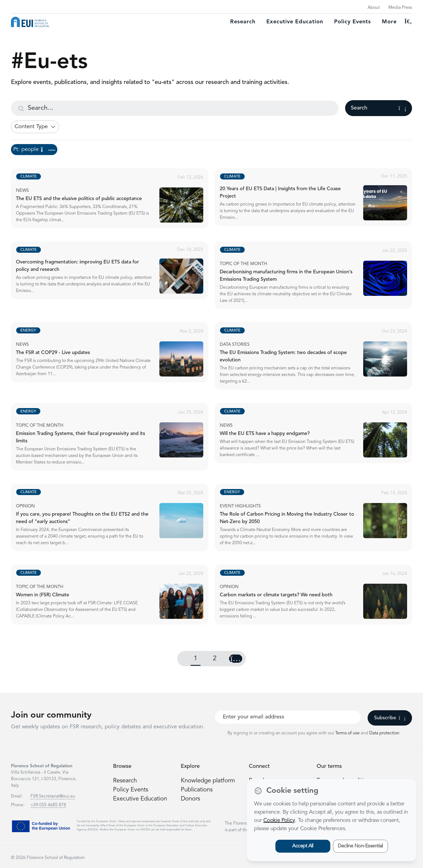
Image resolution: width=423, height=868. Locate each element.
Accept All (303, 846)
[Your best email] (288, 717)
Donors (190, 799)
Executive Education (140, 799)
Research (243, 22)
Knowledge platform (208, 781)
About (374, 8)
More (389, 22)
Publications (197, 790)
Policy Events (353, 22)
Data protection (384, 733)
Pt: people (34, 150)
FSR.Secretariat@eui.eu (53, 796)
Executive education (295, 22)
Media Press (400, 8)
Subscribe (390, 718)
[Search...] (175, 108)
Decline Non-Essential (360, 846)
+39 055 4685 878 (48, 805)
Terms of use (348, 733)
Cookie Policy (279, 821)
